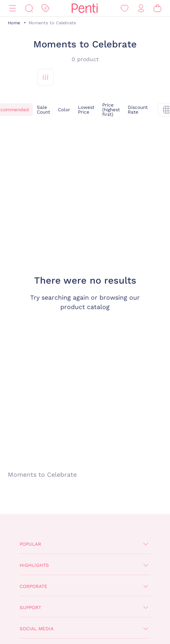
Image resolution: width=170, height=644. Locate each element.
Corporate (33, 586)
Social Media (37, 629)
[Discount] (45, 8)
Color (64, 110)
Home (14, 23)
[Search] (29, 8)
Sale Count (43, 110)
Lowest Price (86, 110)
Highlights (34, 565)
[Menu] (13, 8)
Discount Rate (138, 110)
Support (30, 608)
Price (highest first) (111, 110)
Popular (30, 544)
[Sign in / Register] (141, 8)
